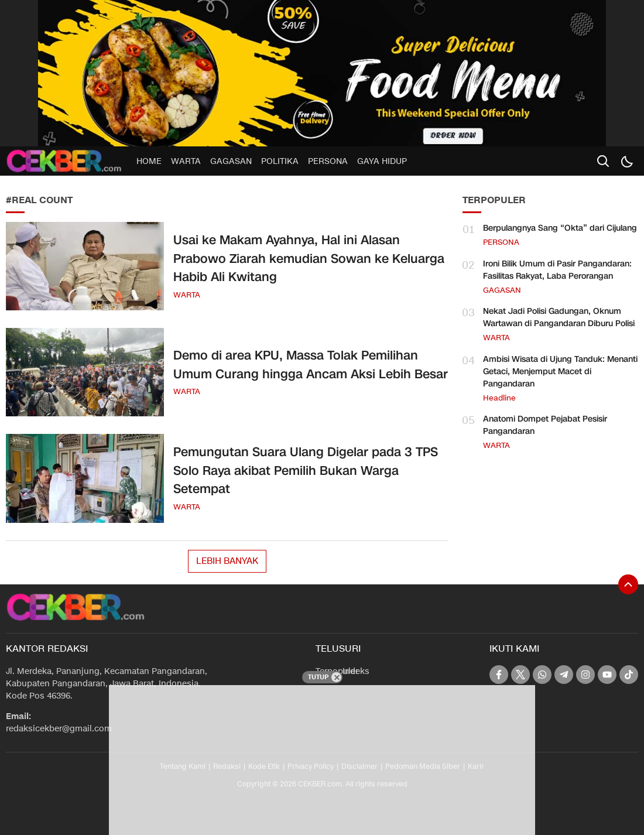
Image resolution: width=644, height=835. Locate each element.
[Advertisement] (357, 758)
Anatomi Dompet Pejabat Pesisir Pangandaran (545, 425)
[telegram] (564, 675)
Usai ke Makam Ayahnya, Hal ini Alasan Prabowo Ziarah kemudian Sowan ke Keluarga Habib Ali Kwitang (309, 259)
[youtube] (607, 675)
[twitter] (520, 675)
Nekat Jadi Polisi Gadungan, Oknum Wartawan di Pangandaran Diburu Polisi (559, 317)
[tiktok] (629, 675)
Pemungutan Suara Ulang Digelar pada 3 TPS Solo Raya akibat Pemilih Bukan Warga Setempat (306, 470)
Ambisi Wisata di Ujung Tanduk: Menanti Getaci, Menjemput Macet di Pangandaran (560, 372)
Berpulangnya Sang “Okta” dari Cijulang (560, 228)
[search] (603, 161)
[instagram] (585, 675)
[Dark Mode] (626, 161)
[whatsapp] (542, 675)
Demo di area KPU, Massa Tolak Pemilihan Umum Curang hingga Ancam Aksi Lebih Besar (311, 365)
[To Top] (628, 584)
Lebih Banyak (227, 561)
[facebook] (499, 675)
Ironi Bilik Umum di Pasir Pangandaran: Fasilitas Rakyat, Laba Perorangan (557, 270)
